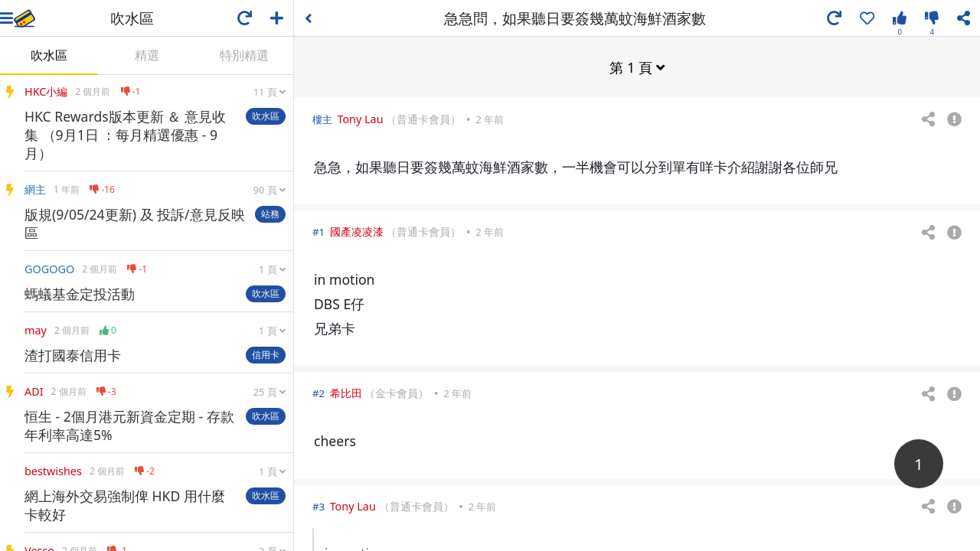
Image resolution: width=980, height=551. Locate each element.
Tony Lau (360, 118)
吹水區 (49, 55)
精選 (147, 55)
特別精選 (244, 55)
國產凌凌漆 (357, 231)
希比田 (346, 392)
